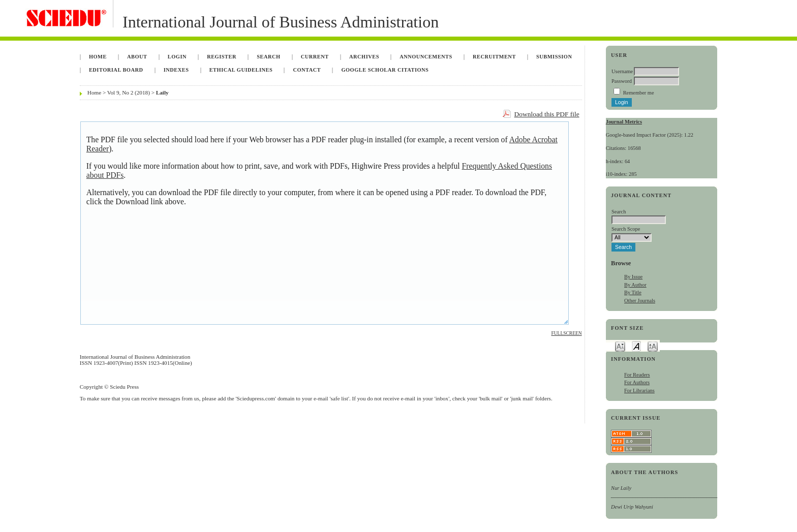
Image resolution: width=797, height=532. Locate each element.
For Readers (637, 375)
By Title (633, 292)
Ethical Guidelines (241, 70)
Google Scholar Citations (385, 70)
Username (622, 71)
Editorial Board (116, 70)
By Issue (633, 277)
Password (622, 81)
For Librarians (639, 390)
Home (98, 57)
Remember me (639, 93)
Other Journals (640, 301)
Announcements (426, 57)
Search (268, 57)
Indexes (176, 70)
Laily (162, 92)
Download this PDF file (547, 114)
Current (315, 57)
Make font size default (636, 346)
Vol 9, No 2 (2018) (129, 92)
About (137, 57)
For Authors (637, 382)
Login (177, 57)
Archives (364, 57)
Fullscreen (566, 333)
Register (222, 57)
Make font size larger (653, 346)
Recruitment (494, 57)
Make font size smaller (620, 346)
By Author (635, 285)
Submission (554, 57)
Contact (307, 70)
